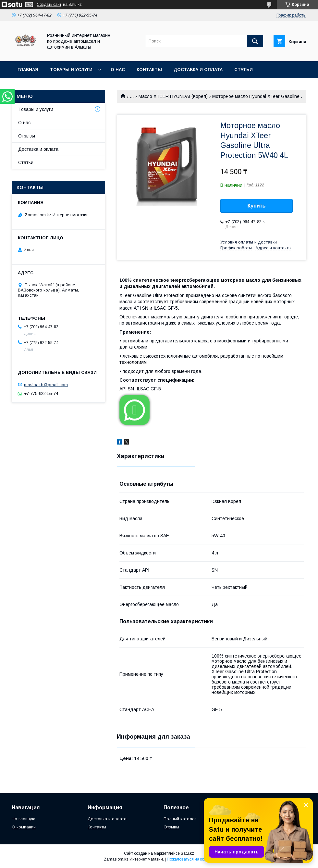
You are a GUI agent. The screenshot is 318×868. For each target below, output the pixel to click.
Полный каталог (180, 819)
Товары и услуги (71, 70)
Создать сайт (49, 5)
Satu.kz (187, 853)
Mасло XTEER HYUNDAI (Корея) (173, 96)
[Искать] (255, 41)
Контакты (149, 70)
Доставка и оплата (198, 70)
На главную (24, 819)
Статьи (244, 70)
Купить (257, 206)
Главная (28, 70)
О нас (118, 70)
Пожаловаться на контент (190, 859)
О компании (24, 827)
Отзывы (27, 136)
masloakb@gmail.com (46, 384)
